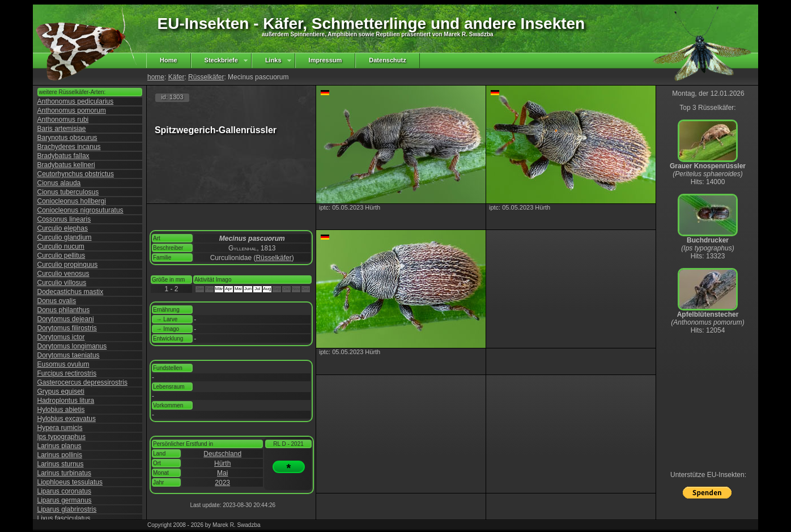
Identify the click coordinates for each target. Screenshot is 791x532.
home (156, 77)
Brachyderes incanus (69, 147)
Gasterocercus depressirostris (82, 382)
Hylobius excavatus (67, 419)
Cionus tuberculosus (68, 192)
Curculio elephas (63, 228)
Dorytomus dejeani (66, 319)
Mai (222, 473)
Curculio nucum (61, 246)
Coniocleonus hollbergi (72, 201)
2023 (222, 483)
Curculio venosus (63, 274)
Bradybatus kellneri (66, 165)
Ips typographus (61, 437)
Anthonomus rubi (63, 120)
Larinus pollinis (60, 455)
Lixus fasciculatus (64, 518)
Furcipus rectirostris (67, 373)
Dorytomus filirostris (67, 328)
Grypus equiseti (61, 391)
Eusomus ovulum (63, 364)
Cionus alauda (59, 183)
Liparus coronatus (64, 491)
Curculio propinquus (68, 265)
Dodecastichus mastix (71, 292)
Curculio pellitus (61, 256)
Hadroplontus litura (66, 401)
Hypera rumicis (60, 428)
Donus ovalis (57, 301)
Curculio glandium (65, 237)
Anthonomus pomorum (72, 110)
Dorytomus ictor (61, 337)
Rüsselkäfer (206, 77)
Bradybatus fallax (63, 156)
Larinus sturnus (61, 464)
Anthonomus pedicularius (76, 101)
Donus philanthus (64, 310)
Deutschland (222, 454)
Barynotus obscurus (67, 138)
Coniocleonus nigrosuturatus (80, 210)
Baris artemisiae (62, 129)
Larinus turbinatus (64, 473)
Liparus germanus (65, 500)
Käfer (177, 77)
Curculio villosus (62, 283)
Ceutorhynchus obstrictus (76, 174)
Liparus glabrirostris (67, 509)
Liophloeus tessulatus (70, 482)
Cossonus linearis (64, 219)
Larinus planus (59, 446)
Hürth (222, 463)
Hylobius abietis (61, 410)
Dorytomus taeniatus (69, 355)
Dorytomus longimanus (72, 346)
